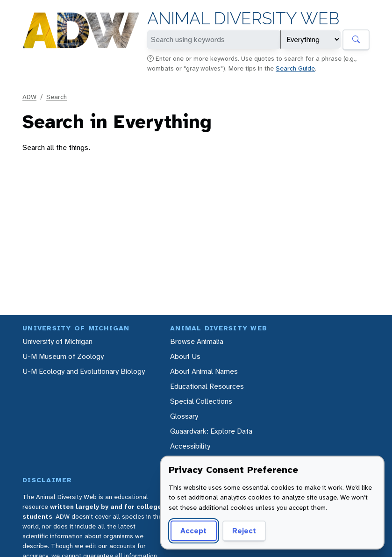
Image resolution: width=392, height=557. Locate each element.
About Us (185, 356)
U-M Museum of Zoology (63, 356)
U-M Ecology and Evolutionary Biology (84, 371)
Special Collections (201, 401)
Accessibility (190, 446)
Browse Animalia (197, 341)
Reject (244, 531)
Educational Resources (207, 386)
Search (57, 97)
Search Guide (295, 68)
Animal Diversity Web (243, 18)
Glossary (184, 416)
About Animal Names (204, 371)
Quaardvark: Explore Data (211, 431)
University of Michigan (57, 341)
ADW (29, 97)
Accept (193, 531)
